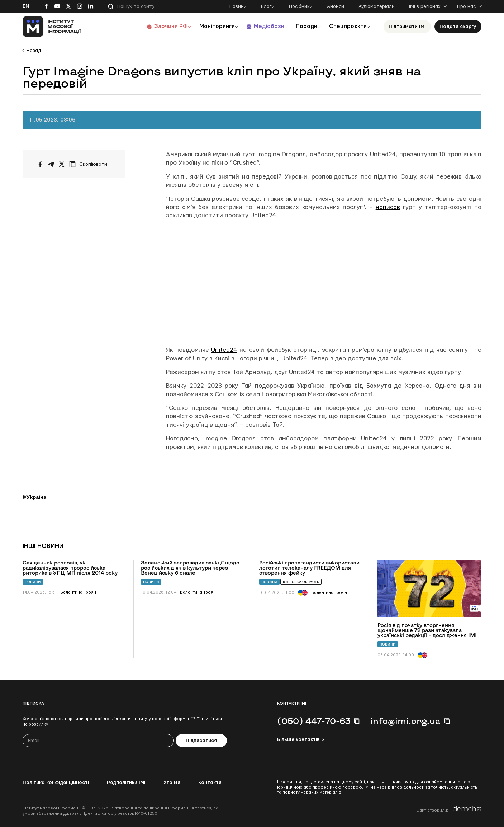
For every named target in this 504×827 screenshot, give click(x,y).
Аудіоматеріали (377, 6)
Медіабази (263, 26)
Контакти (210, 783)
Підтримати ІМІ (407, 27)
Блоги (268, 6)
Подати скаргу (458, 27)
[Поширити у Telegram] (51, 164)
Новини (238, 6)
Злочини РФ (161, 26)
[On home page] (52, 27)
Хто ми (172, 783)
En (26, 6)
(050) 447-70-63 (314, 721)
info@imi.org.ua (405, 721)
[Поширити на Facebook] (40, 164)
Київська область (301, 582)
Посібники (301, 6)
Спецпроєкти (346, 26)
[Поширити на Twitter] (62, 164)
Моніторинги (209, 26)
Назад (34, 51)
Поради (303, 26)
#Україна (34, 497)
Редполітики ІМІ (126, 783)
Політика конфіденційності (56, 783)
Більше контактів (298, 739)
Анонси (336, 6)
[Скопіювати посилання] (90, 164)
